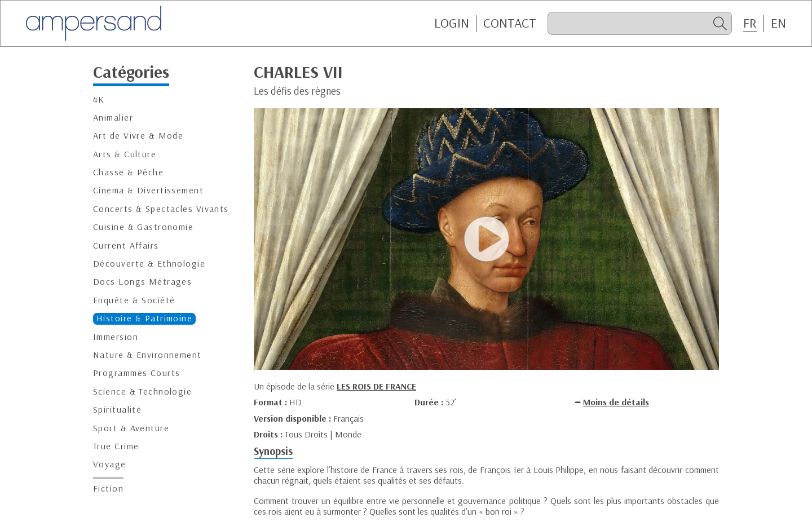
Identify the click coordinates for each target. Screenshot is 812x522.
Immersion (116, 337)
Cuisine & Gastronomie (143, 227)
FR (750, 23)
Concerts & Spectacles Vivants (161, 209)
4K (99, 99)
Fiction (108, 488)
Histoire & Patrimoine (144, 318)
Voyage (110, 464)
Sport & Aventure (131, 428)
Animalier (113, 118)
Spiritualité (117, 410)
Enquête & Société (134, 300)
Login (452, 23)
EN (778, 23)
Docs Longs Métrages (142, 282)
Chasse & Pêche (128, 172)
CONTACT (510, 23)
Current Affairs (126, 245)
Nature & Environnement (147, 355)
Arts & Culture (125, 154)
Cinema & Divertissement (148, 190)
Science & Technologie (142, 391)
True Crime (116, 446)
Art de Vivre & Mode (138, 136)
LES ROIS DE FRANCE (376, 386)
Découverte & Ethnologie (149, 264)
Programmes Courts (136, 373)
